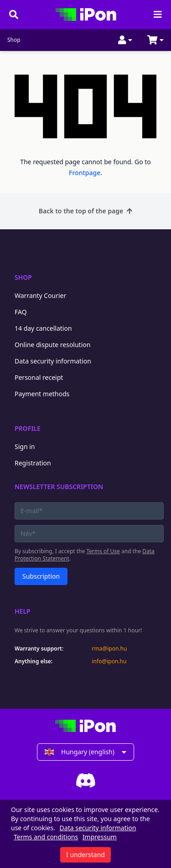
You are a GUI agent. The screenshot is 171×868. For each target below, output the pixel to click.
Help (23, 611)
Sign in (25, 447)
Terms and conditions (46, 837)
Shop (14, 40)
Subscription (41, 576)
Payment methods (42, 394)
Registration (33, 463)
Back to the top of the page (85, 211)
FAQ (21, 312)
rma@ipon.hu (110, 649)
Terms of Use (103, 551)
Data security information (53, 361)
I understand (85, 855)
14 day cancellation (43, 328)
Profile (28, 428)
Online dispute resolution (52, 345)
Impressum (100, 837)
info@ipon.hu (109, 661)
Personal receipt (39, 377)
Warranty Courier (40, 295)
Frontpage (85, 173)
